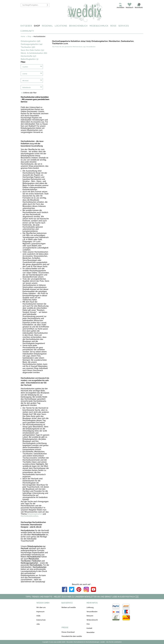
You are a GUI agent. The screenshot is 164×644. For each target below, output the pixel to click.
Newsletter (91, 632)
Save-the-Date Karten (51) (32, 50)
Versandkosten (92, 612)
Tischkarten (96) (28, 47)
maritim (25, 67)
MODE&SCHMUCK (99, 26)
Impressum (40, 612)
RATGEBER (26, 26)
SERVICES (124, 26)
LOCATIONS (61, 26)
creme (25, 74)
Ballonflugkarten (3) (30, 59)
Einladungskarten (35, 514)
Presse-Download (68, 632)
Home (23, 37)
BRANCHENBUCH (78, 26)
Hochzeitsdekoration (29, 516)
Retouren (90, 616)
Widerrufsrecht (92, 620)
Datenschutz (41, 620)
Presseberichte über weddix (72, 636)
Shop (29, 37)
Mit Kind (25, 81)
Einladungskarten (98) (31, 41)
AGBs (38, 616)
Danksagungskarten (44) (32, 44)
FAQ (88, 624)
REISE (113, 26)
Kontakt (89, 628)
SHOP (37, 26)
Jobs (38, 624)
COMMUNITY (27, 31)
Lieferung (90, 607)
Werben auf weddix (69, 607)
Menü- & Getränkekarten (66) (34, 53)
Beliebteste (27, 88)
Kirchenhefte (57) (28, 56)
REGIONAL (47, 26)
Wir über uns (41, 607)
